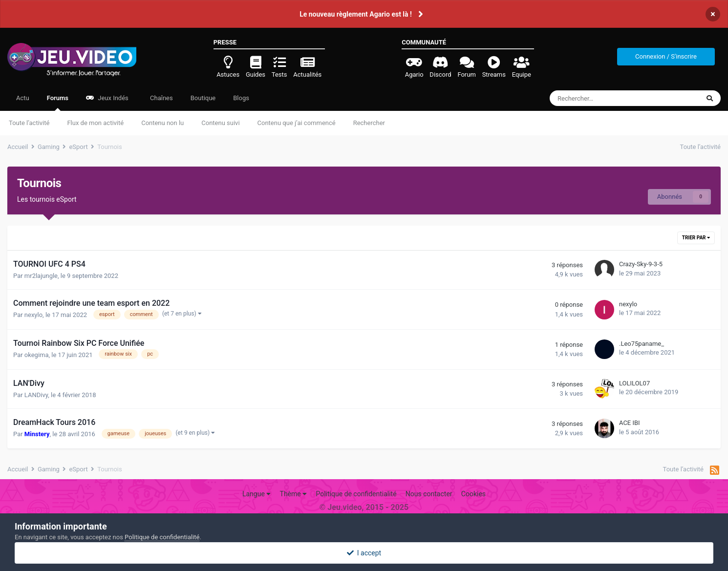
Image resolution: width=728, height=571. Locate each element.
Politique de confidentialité (356, 494)
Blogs (241, 98)
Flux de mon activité (95, 123)
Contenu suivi (220, 123)
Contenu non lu (162, 123)
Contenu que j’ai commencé (297, 123)
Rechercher (369, 123)
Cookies (473, 494)
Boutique (203, 98)
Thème (294, 494)
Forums (58, 103)
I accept (364, 553)
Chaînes (161, 98)
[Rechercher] (602, 98)
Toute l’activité (29, 123)
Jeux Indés (107, 98)
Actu (23, 98)
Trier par (696, 238)
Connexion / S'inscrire (666, 56)
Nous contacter (429, 494)
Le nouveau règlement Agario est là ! (356, 14)
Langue (257, 494)
